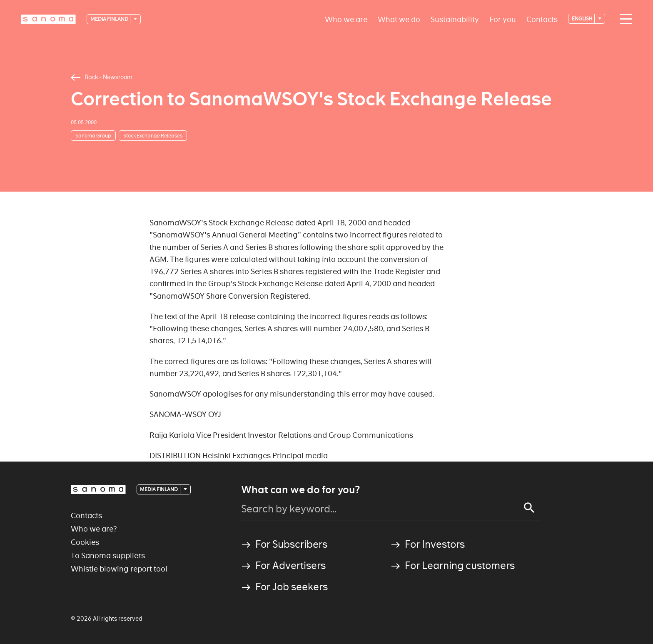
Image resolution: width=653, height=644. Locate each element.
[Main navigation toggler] (624, 19)
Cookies (85, 542)
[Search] (529, 508)
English (583, 19)
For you (503, 19)
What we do (399, 19)
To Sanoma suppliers (108, 555)
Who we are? (94, 529)
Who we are (346, 19)
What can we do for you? (300, 490)
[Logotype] (48, 19)
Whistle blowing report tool (119, 569)
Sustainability (455, 19)
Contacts (542, 19)
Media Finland (110, 19)
